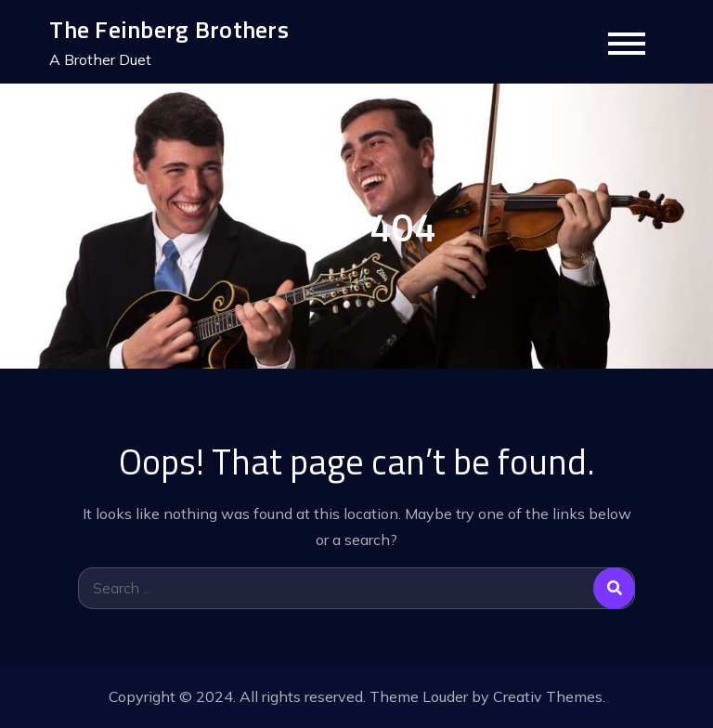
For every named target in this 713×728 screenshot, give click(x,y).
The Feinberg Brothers (169, 29)
